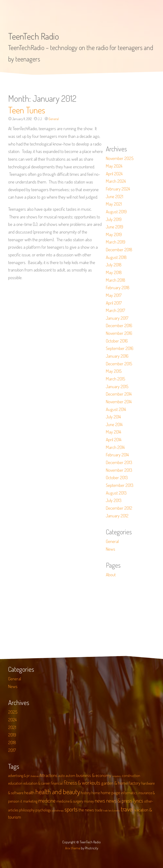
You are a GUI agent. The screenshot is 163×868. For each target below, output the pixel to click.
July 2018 (114, 265)
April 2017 (114, 303)
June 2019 (114, 227)
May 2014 (114, 432)
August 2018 (116, 257)
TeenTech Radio (34, 36)
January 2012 (117, 516)
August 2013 (116, 493)
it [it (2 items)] (21, 801)
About (111, 575)
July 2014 (113, 417)
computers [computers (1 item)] (117, 776)
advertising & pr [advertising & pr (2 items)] (19, 776)
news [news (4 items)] (100, 800)
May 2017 (114, 295)
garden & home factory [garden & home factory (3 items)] (121, 783)
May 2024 (114, 166)
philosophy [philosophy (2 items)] (27, 810)
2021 (12, 727)
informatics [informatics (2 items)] (129, 793)
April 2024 (114, 174)
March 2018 (116, 280)
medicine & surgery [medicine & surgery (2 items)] (70, 801)
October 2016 (117, 341)
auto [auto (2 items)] (62, 776)
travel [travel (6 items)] (127, 809)
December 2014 (119, 394)
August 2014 (116, 409)
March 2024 (116, 181)
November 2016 (119, 333)
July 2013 (114, 500)
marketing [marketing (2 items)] (30, 801)
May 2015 (114, 371)
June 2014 (114, 424)
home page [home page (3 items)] (110, 792)
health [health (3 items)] (29, 792)
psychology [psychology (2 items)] (43, 810)
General (54, 119)
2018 (12, 742)
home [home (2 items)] (96, 793)
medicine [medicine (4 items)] (47, 800)
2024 (12, 720)
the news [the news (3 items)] (86, 810)
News (111, 549)
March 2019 (116, 242)
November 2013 (119, 470)
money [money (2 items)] (89, 801)
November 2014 (119, 402)
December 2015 (119, 364)
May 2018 (114, 272)
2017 (12, 750)
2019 (12, 735)
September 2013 (120, 485)
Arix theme (73, 848)
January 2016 (117, 356)
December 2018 (119, 249)
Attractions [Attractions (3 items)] (48, 775)
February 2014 (117, 455)
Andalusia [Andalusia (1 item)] (35, 776)
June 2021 (114, 196)
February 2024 (118, 189)
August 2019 (116, 212)
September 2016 (120, 348)
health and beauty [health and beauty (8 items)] (58, 792)
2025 (13, 712)
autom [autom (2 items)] (71, 776)
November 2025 (120, 158)
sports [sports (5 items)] (71, 809)
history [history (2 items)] (86, 793)
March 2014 (115, 447)
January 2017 (117, 318)
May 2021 (114, 204)
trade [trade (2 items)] (99, 810)
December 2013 (119, 462)
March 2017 (115, 310)
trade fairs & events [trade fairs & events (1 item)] (112, 810)
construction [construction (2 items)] (131, 776)
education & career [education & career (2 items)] (37, 783)
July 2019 (114, 219)
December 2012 (119, 508)
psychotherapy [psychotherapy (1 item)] (58, 810)
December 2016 (119, 325)
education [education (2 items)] (15, 783)
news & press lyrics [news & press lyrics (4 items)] (125, 800)
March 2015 (116, 379)
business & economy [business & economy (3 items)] (94, 775)
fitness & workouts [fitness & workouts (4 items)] (82, 783)
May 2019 (114, 234)
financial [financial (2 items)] (57, 783)
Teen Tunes (27, 110)
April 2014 (114, 439)
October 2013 (117, 477)
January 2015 (117, 386)
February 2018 (118, 287)
